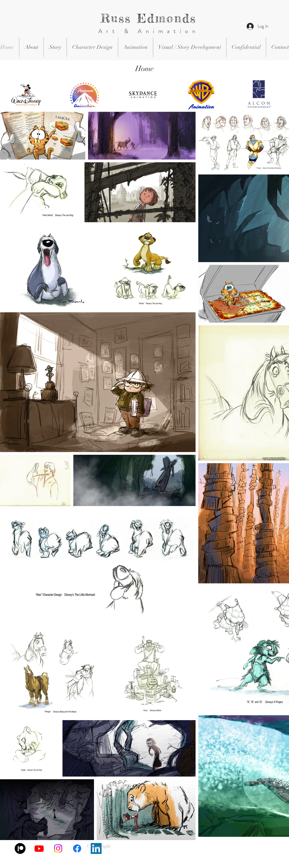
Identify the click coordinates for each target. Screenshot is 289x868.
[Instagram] (58, 848)
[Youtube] (39, 848)
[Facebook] (77, 848)
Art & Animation (149, 31)
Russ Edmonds (149, 18)
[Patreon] (20, 848)
